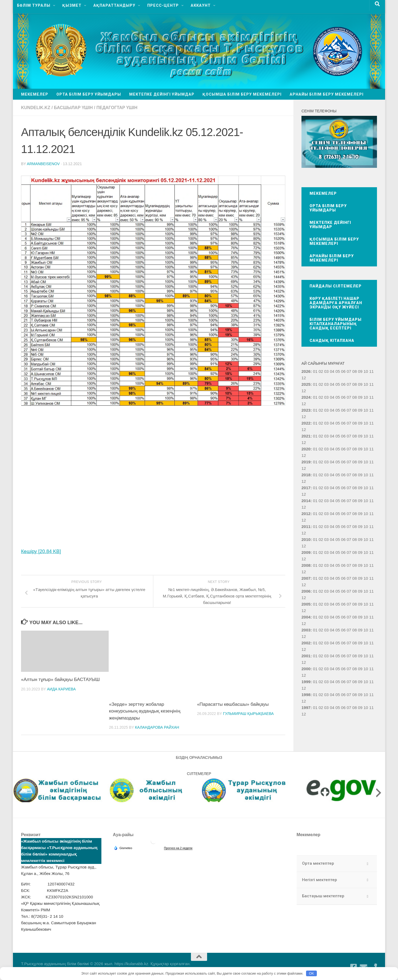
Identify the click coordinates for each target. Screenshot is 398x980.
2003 (306, 630)
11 (371, 384)
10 (366, 384)
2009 (306, 552)
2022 (306, 423)
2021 (306, 436)
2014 (306, 501)
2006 (306, 591)
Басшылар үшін (73, 108)
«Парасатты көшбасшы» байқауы (233, 704)
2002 (306, 643)
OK (312, 973)
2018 (306, 475)
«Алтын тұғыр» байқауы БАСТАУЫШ (60, 680)
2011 (306, 527)
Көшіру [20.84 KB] (41, 551)
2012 (306, 514)
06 (343, 384)
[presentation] (19, 793)
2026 (306, 371)
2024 (306, 397)
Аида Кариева (61, 689)
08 (355, 384)
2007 (306, 578)
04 (332, 371)
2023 (306, 410)
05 (338, 371)
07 (349, 384)
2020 (306, 449)
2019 (306, 462)
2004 (306, 617)
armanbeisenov (43, 164)
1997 (306, 708)
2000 (306, 669)
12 (304, 391)
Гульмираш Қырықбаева (248, 714)
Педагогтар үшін (117, 108)
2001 (306, 656)
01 (315, 371)
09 (360, 384)
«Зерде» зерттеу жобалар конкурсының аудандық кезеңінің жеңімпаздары (145, 711)
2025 (306, 384)
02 (321, 371)
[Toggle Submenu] (368, 864)
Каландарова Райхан (157, 727)
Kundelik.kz (36, 108)
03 (326, 371)
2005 (306, 604)
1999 (306, 682)
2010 (306, 539)
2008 (306, 565)
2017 (306, 488)
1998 (306, 695)
